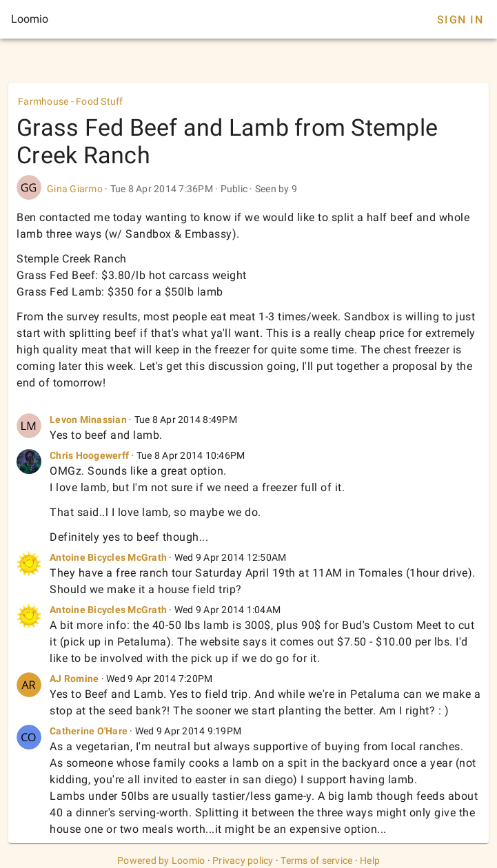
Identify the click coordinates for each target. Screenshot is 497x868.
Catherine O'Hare (89, 731)
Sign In (460, 20)
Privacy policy (243, 860)
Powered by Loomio (161, 860)
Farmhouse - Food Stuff (71, 101)
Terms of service (316, 860)
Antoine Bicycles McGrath (108, 557)
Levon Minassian (88, 420)
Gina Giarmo (75, 189)
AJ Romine (74, 679)
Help (370, 860)
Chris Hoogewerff (89, 455)
